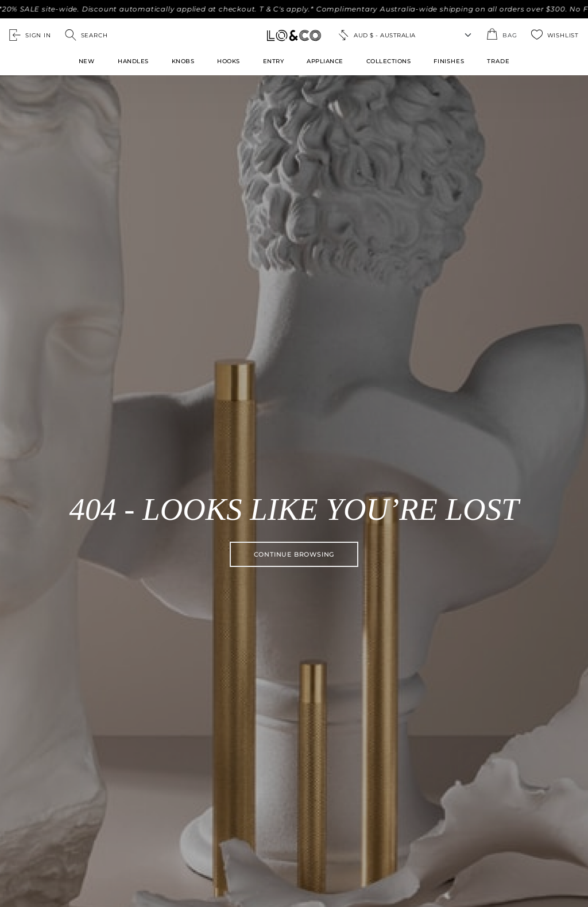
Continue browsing (294, 554)
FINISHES (449, 61)
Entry (274, 61)
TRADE (498, 61)
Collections (389, 61)
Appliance (325, 61)
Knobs (183, 61)
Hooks (229, 61)
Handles (133, 61)
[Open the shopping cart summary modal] (502, 35)
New (87, 61)
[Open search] (86, 35)
